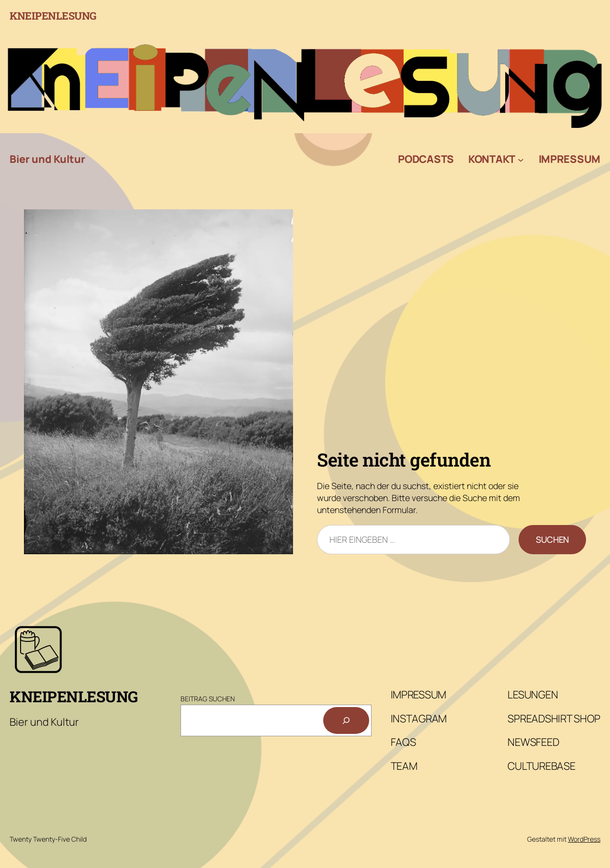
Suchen (552, 539)
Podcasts (426, 159)
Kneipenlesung (53, 16)
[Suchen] (346, 720)
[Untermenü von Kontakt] (521, 159)
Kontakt (492, 159)
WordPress (584, 839)
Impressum (570, 159)
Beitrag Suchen (208, 699)
